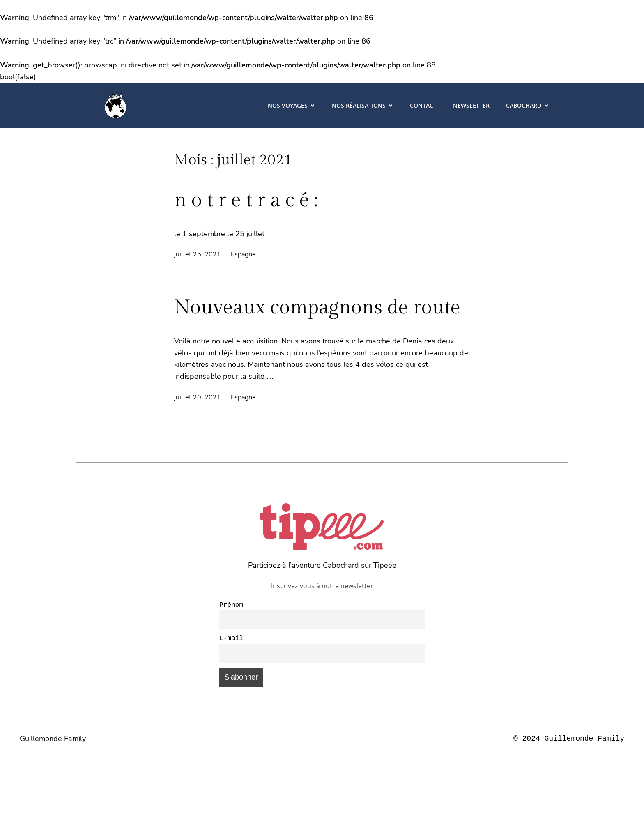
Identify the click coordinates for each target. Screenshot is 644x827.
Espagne (243, 254)
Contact (423, 105)
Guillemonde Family (53, 742)
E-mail (231, 641)
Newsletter (471, 105)
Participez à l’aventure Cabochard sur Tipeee (322, 565)
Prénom (231, 606)
